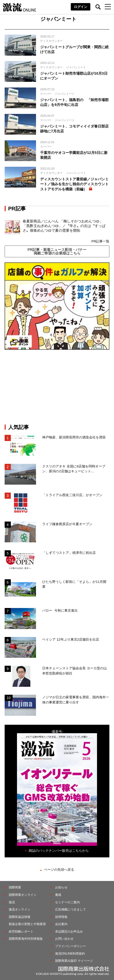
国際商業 (15, 887)
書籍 (58, 895)
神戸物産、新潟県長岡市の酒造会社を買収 (74, 437)
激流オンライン (20, 909)
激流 (12, 902)
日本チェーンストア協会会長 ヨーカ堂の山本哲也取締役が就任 (74, 671)
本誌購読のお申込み (69, 932)
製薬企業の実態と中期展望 (27, 924)
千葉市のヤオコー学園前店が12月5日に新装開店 (74, 155)
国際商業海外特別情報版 (26, 939)
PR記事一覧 (100, 241)
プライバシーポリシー (71, 946)
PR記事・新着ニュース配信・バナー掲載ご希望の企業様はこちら (57, 251)
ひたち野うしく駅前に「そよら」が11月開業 (74, 584)
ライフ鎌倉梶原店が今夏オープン (67, 524)
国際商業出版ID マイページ (74, 961)
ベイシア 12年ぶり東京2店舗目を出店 (71, 639)
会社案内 (61, 924)
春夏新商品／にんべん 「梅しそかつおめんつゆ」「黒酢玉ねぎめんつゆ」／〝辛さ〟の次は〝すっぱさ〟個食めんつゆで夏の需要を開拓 (64, 226)
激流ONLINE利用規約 (70, 954)
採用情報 (61, 917)
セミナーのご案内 (67, 902)
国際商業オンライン (23, 895)
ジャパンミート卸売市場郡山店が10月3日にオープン (74, 76)
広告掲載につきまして (71, 909)
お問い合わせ (64, 939)
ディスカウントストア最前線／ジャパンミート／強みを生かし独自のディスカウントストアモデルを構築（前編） (74, 184)
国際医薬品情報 (20, 917)
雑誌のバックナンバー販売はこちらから (59, 851)
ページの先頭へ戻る (59, 870)
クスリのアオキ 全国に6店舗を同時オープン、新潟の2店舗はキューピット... (74, 469)
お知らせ (61, 887)
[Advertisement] (57, 387)
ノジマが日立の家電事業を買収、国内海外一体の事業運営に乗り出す (76, 700)
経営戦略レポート (21, 932)
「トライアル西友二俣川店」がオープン (72, 495)
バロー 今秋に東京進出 (60, 610)
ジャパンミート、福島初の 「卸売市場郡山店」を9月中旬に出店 (74, 102)
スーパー (46, 94)
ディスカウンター (51, 41)
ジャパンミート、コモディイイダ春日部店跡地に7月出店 (74, 129)
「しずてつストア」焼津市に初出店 (69, 553)
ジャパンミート (76, 67)
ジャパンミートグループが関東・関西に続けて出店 (74, 50)
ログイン (81, 7)
